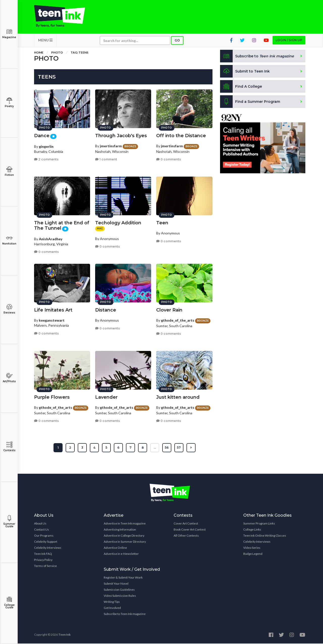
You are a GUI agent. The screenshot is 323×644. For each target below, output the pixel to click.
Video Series (252, 548)
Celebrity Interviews (48, 548)
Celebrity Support (46, 542)
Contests (9, 447)
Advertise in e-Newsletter (121, 554)
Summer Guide (9, 522)
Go (177, 41)
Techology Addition (118, 223)
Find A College (241, 87)
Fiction (9, 171)
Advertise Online (115, 548)
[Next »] (191, 448)
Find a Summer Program (250, 102)
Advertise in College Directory (124, 536)
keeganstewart (52, 320)
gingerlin (46, 146)
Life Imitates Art (53, 310)
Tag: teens (79, 53)
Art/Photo (9, 378)
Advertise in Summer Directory (125, 542)
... (155, 448)
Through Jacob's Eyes (121, 135)
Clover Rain (169, 310)
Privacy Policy (43, 560)
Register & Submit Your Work (123, 578)
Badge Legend (253, 554)
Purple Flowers (52, 397)
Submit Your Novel (116, 584)
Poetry (9, 103)
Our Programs (44, 536)
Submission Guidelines (119, 590)
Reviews (9, 309)
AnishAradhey (51, 238)
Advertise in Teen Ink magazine (125, 524)
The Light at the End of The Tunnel (62, 225)
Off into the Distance (181, 135)
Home (39, 53)
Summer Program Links (259, 524)
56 (167, 448)
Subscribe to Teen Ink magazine (125, 614)
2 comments (46, 159)
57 (179, 448)
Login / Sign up (289, 41)
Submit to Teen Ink (245, 72)
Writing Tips (112, 602)
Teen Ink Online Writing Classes (265, 536)
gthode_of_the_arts (178, 320)
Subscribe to (257, 57)
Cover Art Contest (186, 524)
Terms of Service (45, 566)
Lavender (106, 397)
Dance (42, 135)
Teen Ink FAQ (43, 554)
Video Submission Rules (120, 596)
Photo (57, 53)
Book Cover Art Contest (190, 530)
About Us (40, 524)
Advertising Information (120, 530)
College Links (252, 530)
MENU (45, 41)
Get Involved (112, 608)
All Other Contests (186, 536)
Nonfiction (9, 240)
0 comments (169, 159)
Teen (162, 223)
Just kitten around (178, 397)
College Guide (9, 603)
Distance (106, 310)
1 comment (106, 159)
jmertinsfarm (111, 146)
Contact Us (42, 530)
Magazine (9, 34)
